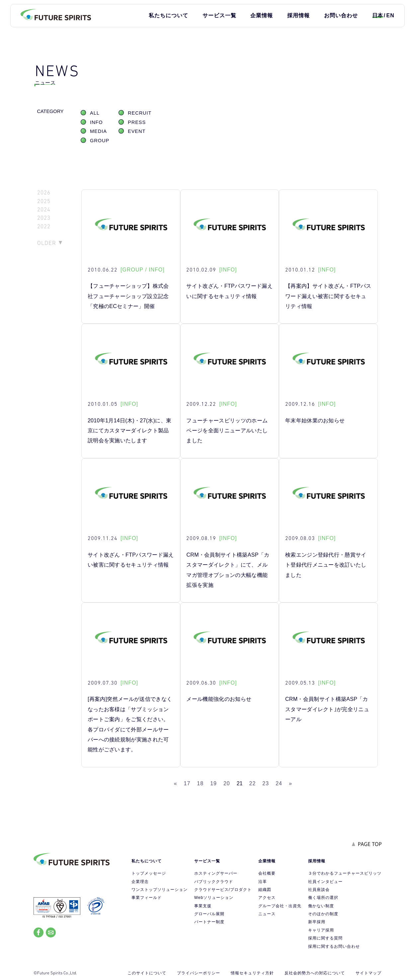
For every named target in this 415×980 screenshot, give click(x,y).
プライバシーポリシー (199, 973)
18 (200, 783)
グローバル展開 (209, 914)
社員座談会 (319, 890)
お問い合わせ (341, 15)
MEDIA (98, 131)
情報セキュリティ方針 (252, 973)
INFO (96, 122)
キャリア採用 (321, 930)
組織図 (265, 890)
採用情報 (298, 15)
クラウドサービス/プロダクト (223, 890)
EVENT (137, 131)
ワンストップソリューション (160, 890)
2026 (44, 193)
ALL (95, 113)
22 (253, 783)
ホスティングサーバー (216, 873)
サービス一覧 (219, 15)
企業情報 (262, 15)
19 (213, 783)
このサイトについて (147, 973)
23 (266, 783)
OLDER (47, 243)
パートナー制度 (209, 922)
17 (187, 783)
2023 (44, 218)
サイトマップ (369, 973)
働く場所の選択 (323, 898)
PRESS (137, 122)
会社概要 (267, 873)
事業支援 (203, 906)
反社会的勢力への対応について (315, 973)
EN (390, 15)
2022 (44, 226)
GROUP (100, 141)
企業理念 (140, 882)
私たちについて (168, 15)
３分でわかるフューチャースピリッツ (345, 873)
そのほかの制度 (323, 914)
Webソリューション (214, 898)
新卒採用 (317, 922)
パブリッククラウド (214, 882)
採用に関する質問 (325, 938)
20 (227, 783)
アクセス (267, 898)
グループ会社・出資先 (280, 906)
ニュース (267, 914)
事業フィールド (147, 898)
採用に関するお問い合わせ (334, 946)
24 (279, 783)
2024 (44, 210)
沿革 (263, 882)
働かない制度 (321, 906)
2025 (44, 201)
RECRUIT (140, 113)
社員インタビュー (325, 882)
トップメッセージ (149, 873)
